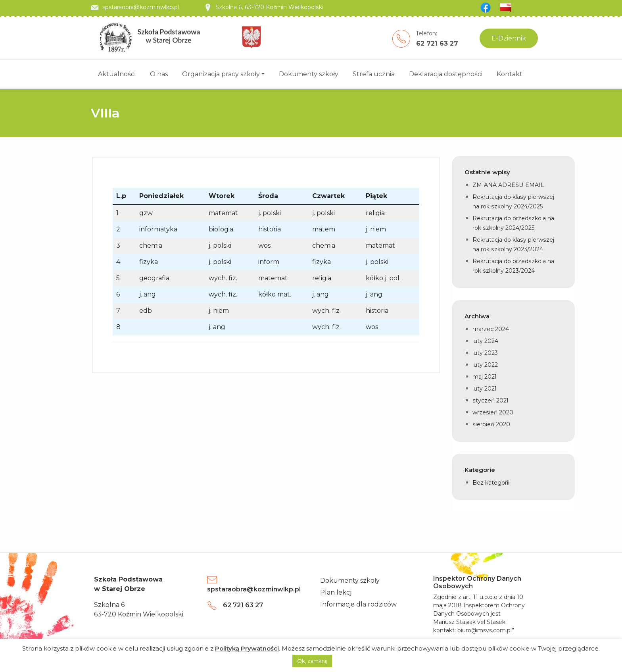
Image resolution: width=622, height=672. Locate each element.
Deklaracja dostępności (446, 74)
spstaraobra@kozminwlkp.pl (135, 7)
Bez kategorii (491, 483)
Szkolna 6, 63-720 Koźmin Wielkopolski (263, 7)
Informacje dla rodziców (358, 604)
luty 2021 (485, 389)
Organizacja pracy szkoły (221, 74)
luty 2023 (485, 353)
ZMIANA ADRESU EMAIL (508, 185)
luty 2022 (485, 365)
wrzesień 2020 (493, 412)
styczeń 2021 (490, 401)
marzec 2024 (491, 329)
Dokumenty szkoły (309, 74)
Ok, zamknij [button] (312, 661)
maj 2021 (485, 377)
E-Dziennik (509, 38)
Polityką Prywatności (247, 648)
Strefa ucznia (374, 74)
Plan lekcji (336, 592)
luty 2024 (485, 341)
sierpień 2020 (491, 424)
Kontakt (510, 74)
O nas (159, 74)
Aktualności (117, 74)
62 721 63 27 (437, 43)
